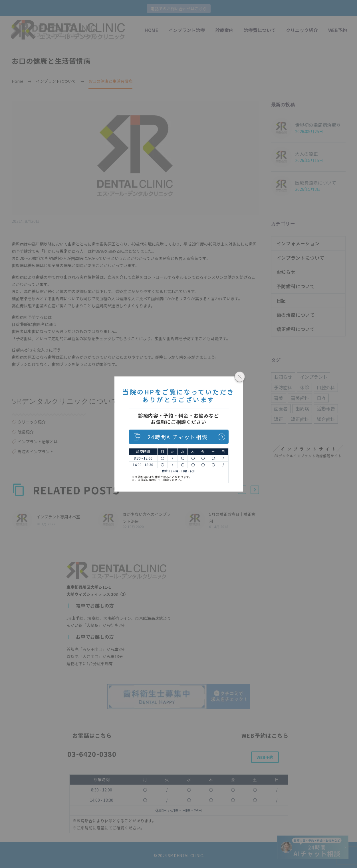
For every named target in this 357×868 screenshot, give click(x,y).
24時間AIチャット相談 (178, 437)
